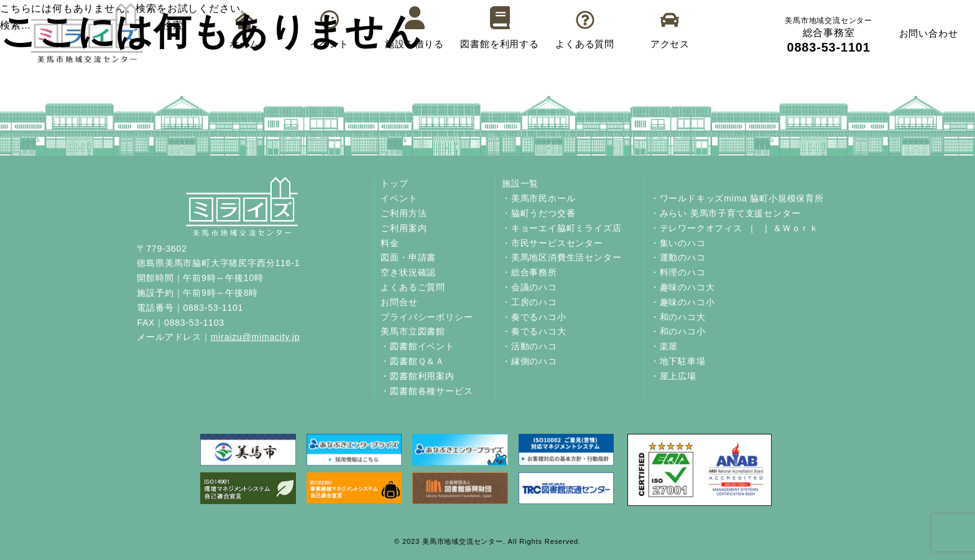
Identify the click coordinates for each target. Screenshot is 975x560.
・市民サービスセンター (552, 243)
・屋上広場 (673, 376)
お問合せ (399, 302)
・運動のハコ (678, 257)
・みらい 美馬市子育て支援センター (726, 213)
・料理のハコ (678, 272)
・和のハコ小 (678, 331)
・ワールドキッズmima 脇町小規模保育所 (737, 198)
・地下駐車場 (678, 361)
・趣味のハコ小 (683, 302)
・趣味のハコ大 (683, 287)
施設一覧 (520, 183)
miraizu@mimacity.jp (256, 337)
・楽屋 (664, 346)
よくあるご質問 (413, 287)
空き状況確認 (408, 272)
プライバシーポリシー (427, 317)
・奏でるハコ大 (534, 331)
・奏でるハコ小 (534, 317)
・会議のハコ (529, 287)
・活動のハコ (529, 346)
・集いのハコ (678, 243)
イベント (399, 198)
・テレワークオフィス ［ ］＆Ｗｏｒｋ (735, 228)
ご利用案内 (404, 228)
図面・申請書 (408, 257)
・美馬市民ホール (538, 198)
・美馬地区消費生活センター (561, 257)
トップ (394, 183)
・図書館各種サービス (427, 391)
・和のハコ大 (678, 317)
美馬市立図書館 (413, 331)
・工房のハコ (529, 302)
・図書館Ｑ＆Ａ (413, 361)
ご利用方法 (404, 213)
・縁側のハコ (529, 361)
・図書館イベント (417, 346)
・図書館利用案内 (417, 376)
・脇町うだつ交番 (538, 213)
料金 (390, 243)
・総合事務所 (529, 272)
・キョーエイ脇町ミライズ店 (561, 228)
